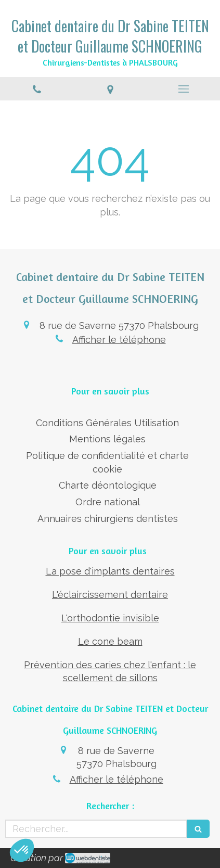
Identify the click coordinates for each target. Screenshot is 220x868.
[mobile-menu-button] (183, 89)
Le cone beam (110, 641)
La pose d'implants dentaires (110, 571)
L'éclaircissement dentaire (110, 595)
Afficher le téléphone (119, 340)
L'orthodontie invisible (110, 618)
